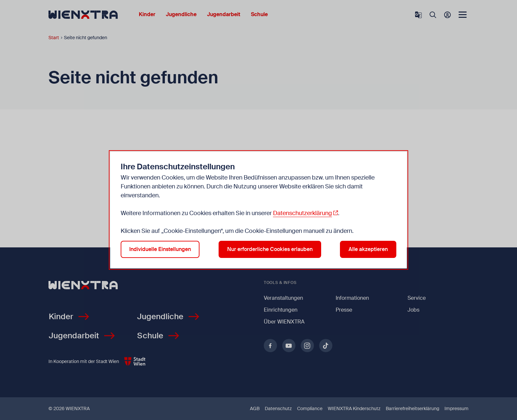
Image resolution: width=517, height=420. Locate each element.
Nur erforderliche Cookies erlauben (270, 249)
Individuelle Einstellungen (160, 249)
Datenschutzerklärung (303, 213)
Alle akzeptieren (368, 249)
